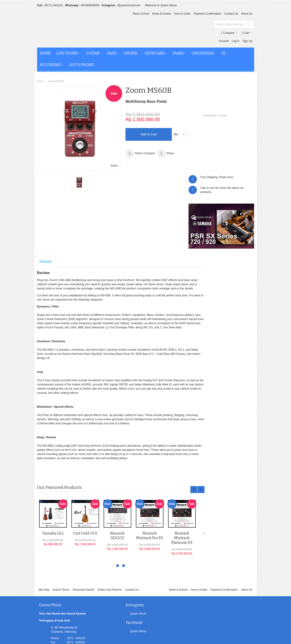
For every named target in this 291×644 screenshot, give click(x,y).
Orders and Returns (110, 516)
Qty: (161, 126)
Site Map (44, 516)
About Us (247, 14)
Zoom (99, 142)
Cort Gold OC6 (85, 460)
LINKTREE (58, 590)
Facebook (192, 531)
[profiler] (145, 633)
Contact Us (231, 14)
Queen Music (124, 540)
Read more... (244, 89)
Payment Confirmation (207, 14)
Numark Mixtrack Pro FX (150, 463)
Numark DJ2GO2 (118, 463)
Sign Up (212, 33)
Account (188, 33)
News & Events (161, 14)
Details (46, 184)
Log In (200, 33)
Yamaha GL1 (53, 460)
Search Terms (61, 516)
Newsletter (182, 608)
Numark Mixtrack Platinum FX (182, 465)
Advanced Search (84, 516)
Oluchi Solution (76, 625)
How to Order (182, 14)
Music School (141, 14)
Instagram (121, 531)
